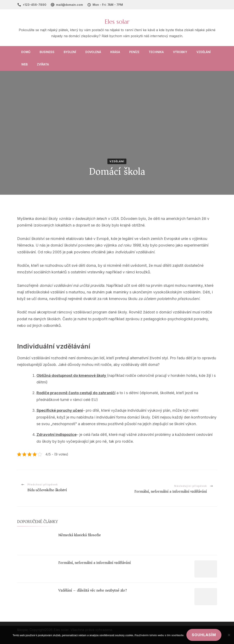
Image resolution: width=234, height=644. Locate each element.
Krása (115, 52)
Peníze (134, 52)
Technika (156, 52)
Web (24, 64)
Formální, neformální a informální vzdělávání (95, 563)
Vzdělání (204, 52)
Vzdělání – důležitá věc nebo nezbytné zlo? (93, 590)
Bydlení (70, 52)
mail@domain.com (69, 5)
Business (47, 52)
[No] (229, 635)
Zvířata (43, 64)
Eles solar (117, 22)
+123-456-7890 (35, 5)
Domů (26, 52)
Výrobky (180, 52)
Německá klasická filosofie (80, 535)
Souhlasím (204, 635)
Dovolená (93, 52)
